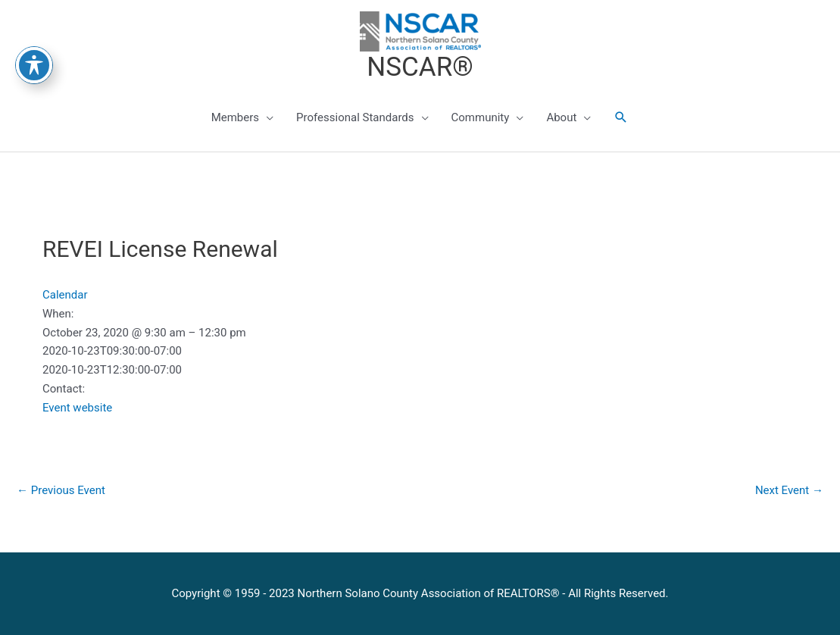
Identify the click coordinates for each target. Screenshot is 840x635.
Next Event (789, 490)
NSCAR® (420, 67)
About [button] (561, 117)
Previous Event (61, 490)
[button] (621, 117)
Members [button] (235, 117)
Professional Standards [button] (355, 117)
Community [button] (481, 117)
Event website (77, 408)
